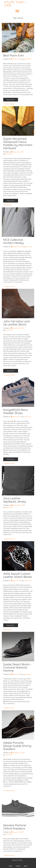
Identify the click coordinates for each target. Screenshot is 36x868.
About (26, 866)
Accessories (8, 205)
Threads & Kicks (9, 104)
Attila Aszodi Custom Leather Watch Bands (18, 575)
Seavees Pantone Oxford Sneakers (15, 827)
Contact (18, 866)
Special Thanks (17, 860)
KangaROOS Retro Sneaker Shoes (16, 411)
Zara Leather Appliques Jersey (15, 500)
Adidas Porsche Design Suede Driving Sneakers (17, 746)
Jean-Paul (27, 59)
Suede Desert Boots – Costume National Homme (17, 667)
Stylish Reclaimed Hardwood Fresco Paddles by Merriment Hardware (18, 143)
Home (10, 866)
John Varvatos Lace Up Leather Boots (17, 323)
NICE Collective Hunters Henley (13, 241)
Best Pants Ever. (14, 55)
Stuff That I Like (15, 4)
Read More (11, 100)
